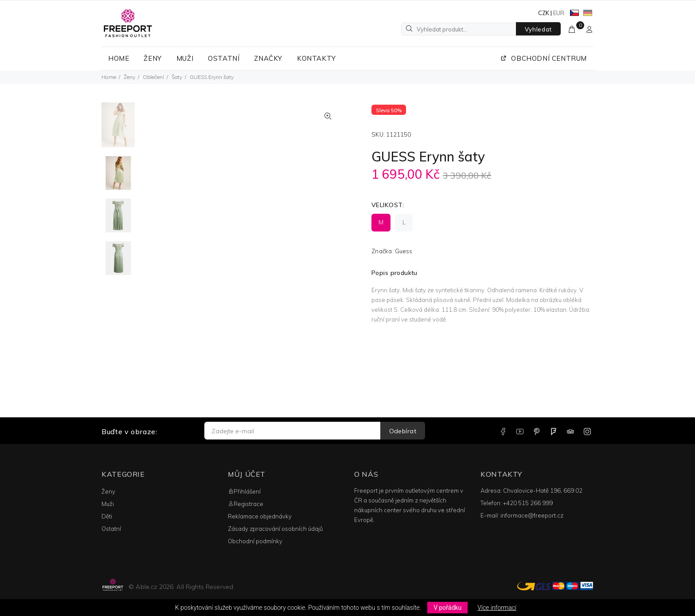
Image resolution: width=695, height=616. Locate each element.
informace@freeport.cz (532, 515)
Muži (108, 504)
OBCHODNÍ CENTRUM (544, 58)
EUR (559, 13)
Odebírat (403, 431)
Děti (107, 516)
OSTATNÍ (224, 58)
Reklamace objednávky (260, 516)
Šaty (177, 77)
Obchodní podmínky (255, 541)
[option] (118, 129)
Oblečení (153, 77)
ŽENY (152, 58)
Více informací (497, 608)
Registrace (246, 504)
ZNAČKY (268, 58)
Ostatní (111, 529)
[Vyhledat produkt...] (459, 29)
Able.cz (146, 587)
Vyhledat (538, 29)
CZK (544, 13)
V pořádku (447, 608)
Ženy (129, 77)
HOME (119, 58)
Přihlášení (244, 491)
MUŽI (185, 58)
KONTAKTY (316, 58)
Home (109, 77)
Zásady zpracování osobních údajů (275, 529)
